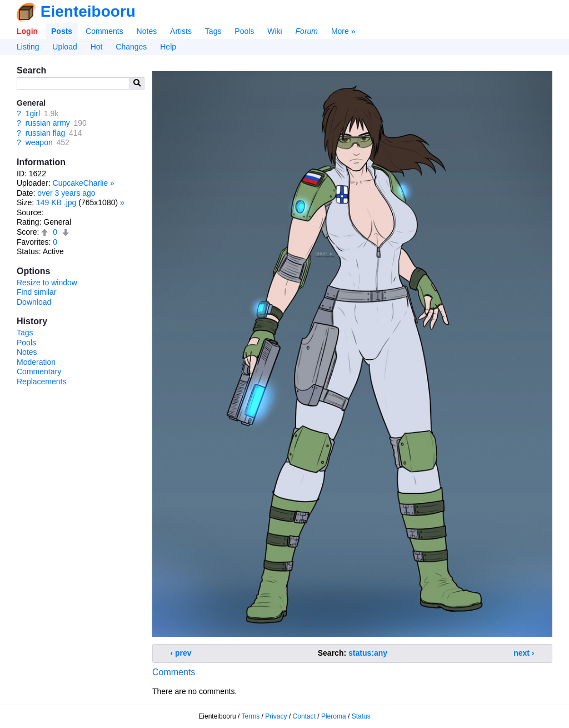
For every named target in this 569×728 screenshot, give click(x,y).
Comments (104, 31)
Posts (62, 31)
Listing (28, 47)
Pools (244, 31)
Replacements (42, 382)
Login (27, 31)
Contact (304, 716)
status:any (368, 653)
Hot (97, 47)
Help (168, 47)
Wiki (274, 31)
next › (524, 653)
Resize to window (47, 283)
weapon (39, 142)
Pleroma (334, 716)
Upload (64, 47)
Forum (307, 31)
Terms (251, 716)
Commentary (39, 372)
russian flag (46, 133)
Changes (131, 47)
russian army (48, 123)
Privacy (276, 716)
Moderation (36, 362)
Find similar (37, 292)
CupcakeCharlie (81, 183)
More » (343, 31)
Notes (147, 31)
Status (361, 716)
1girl (33, 113)
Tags (213, 31)
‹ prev (181, 653)
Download (34, 302)
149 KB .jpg (56, 202)
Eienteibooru (88, 11)
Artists (181, 31)
